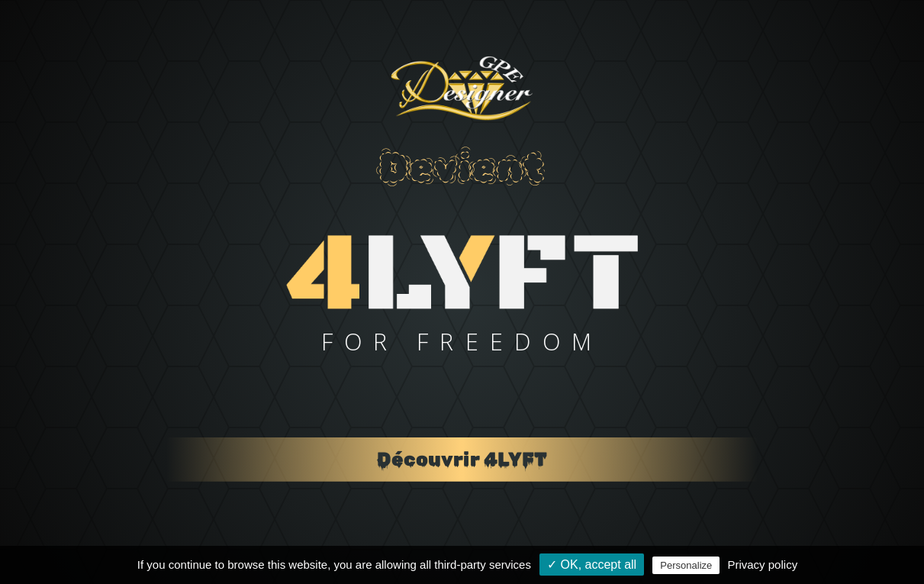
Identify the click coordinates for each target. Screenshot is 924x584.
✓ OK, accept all (592, 565)
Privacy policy (762, 565)
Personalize (686, 565)
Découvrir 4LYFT (462, 459)
